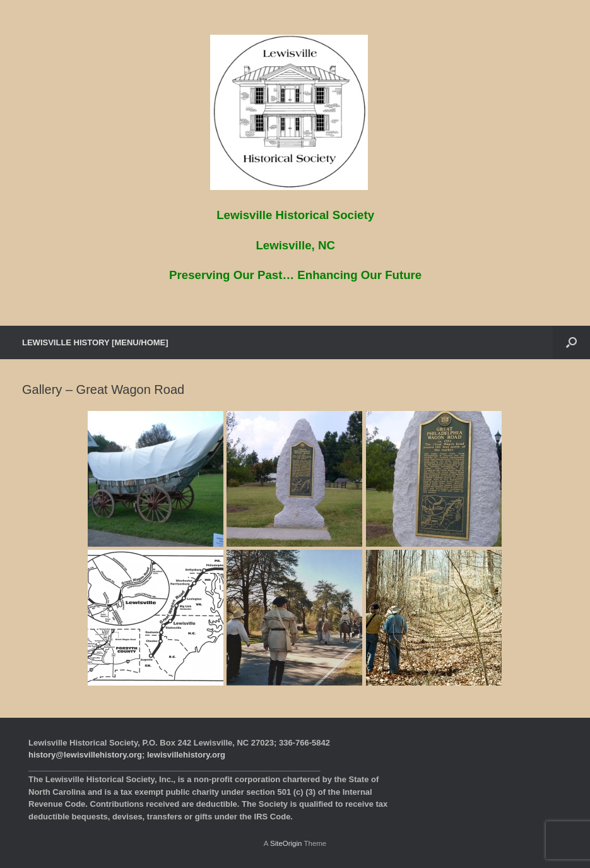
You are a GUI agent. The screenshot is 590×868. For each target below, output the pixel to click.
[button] (571, 342)
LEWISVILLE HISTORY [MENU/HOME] (95, 342)
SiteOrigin (286, 843)
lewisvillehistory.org (186, 755)
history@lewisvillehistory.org (85, 755)
